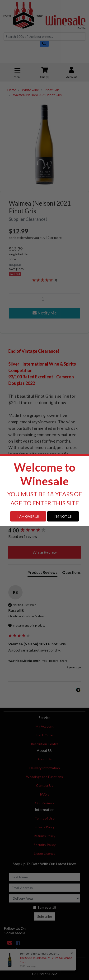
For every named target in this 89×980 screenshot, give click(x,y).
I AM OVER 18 (28, 516)
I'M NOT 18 (63, 516)
